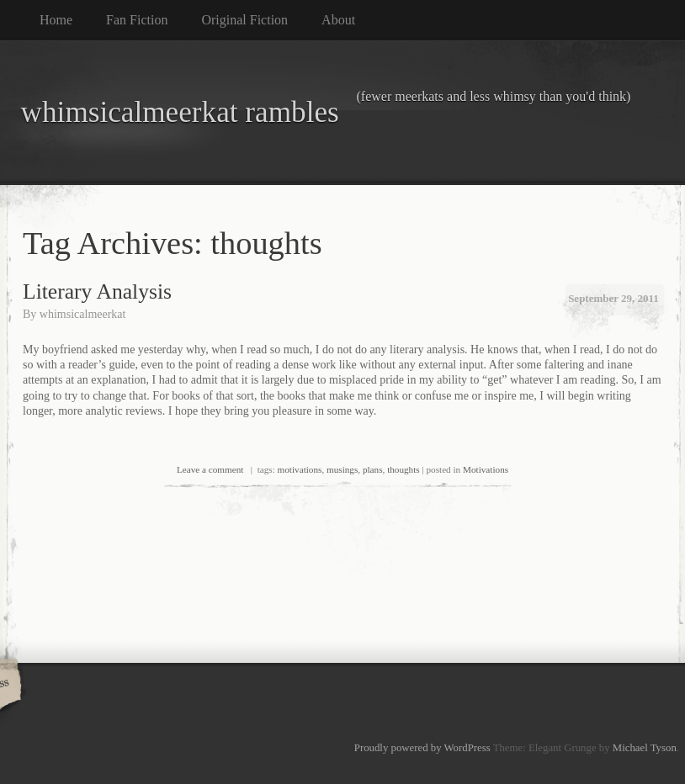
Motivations (486, 469)
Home (56, 20)
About (338, 20)
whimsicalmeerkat (83, 314)
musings (342, 469)
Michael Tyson (645, 748)
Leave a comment (210, 469)
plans (373, 469)
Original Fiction (244, 20)
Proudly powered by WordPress (422, 748)
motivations (300, 469)
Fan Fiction (137, 20)
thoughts (404, 469)
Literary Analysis (97, 291)
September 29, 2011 (613, 298)
